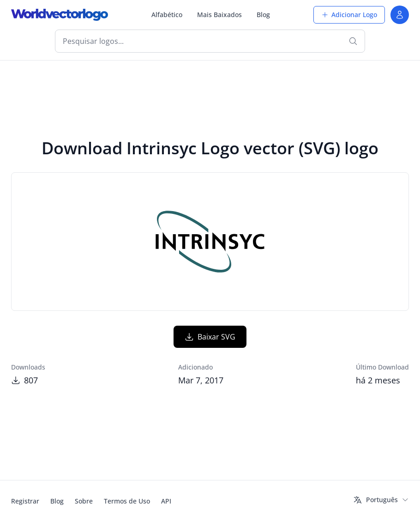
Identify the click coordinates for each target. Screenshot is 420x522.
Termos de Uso (127, 501)
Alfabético (167, 15)
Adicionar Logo (349, 15)
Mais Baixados (219, 15)
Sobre (84, 501)
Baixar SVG (210, 337)
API (166, 501)
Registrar (25, 501)
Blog (263, 15)
